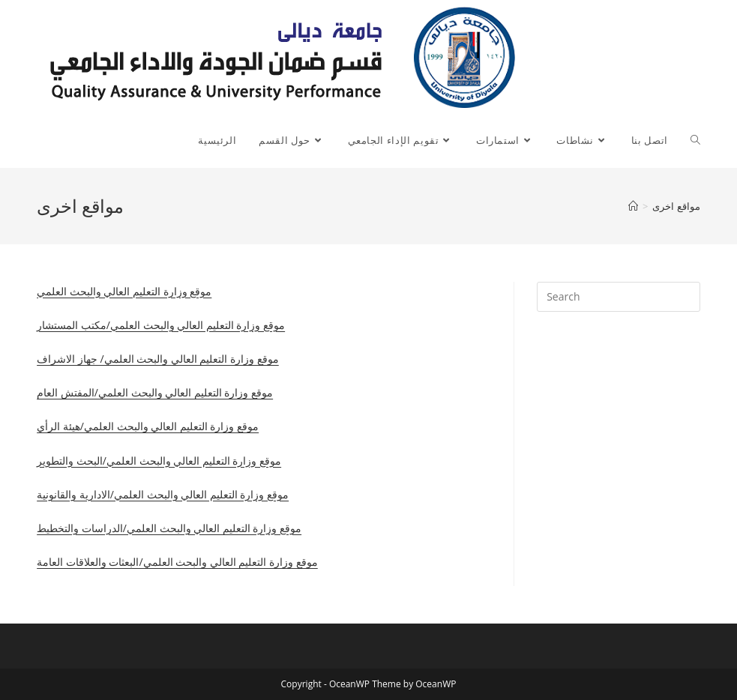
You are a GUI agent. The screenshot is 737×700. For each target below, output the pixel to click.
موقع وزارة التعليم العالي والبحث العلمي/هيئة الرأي (148, 426)
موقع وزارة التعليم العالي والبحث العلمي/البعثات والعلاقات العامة (177, 562)
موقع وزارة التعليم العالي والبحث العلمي (124, 291)
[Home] (633, 206)
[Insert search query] (619, 297)
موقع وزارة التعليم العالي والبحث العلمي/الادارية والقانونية (163, 494)
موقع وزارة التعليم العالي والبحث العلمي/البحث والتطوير (159, 461)
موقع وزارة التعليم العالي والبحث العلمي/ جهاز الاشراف (158, 359)
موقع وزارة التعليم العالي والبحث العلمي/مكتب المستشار (161, 325)
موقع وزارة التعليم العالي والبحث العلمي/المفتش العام (155, 392)
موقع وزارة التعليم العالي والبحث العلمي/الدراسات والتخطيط (169, 528)
